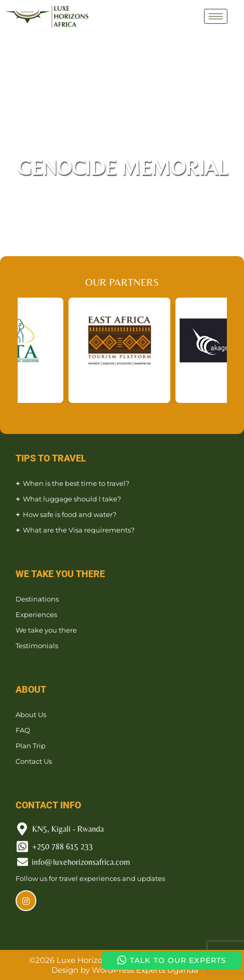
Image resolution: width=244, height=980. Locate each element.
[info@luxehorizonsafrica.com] (23, 862)
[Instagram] (26, 901)
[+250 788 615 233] (22, 846)
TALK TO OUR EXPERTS (172, 960)
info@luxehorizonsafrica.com (81, 862)
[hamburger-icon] (216, 16)
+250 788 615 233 (63, 846)
